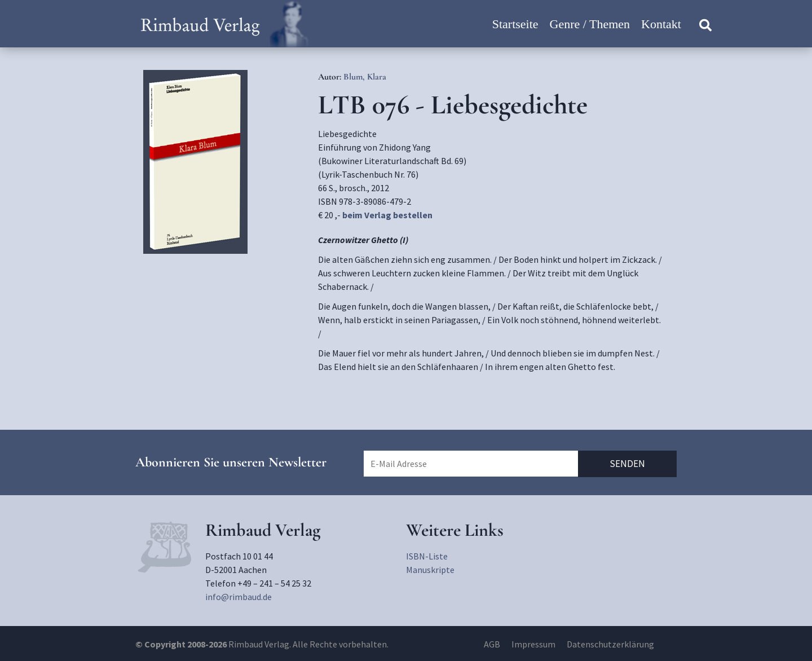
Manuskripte (430, 570)
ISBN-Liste (427, 556)
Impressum (533, 644)
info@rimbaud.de (239, 597)
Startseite (515, 24)
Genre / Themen (590, 24)
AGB (492, 644)
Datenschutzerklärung (610, 644)
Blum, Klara (365, 77)
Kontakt (661, 24)
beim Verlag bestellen (387, 215)
